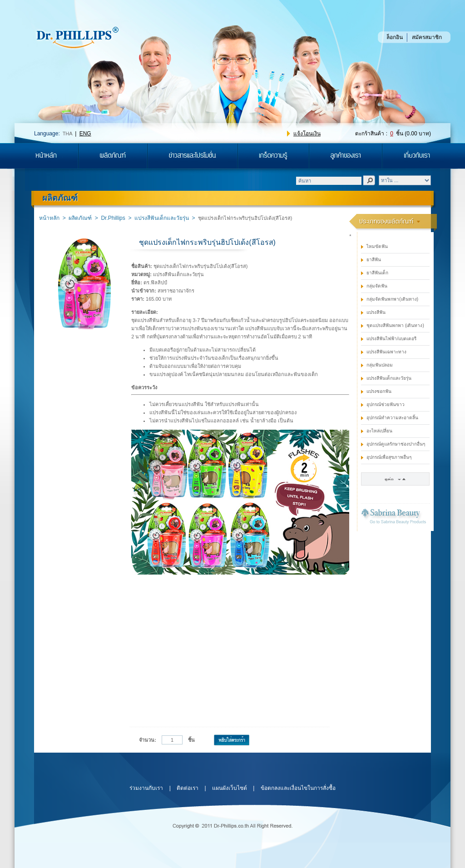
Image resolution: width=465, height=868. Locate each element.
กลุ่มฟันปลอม (380, 365)
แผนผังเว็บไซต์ (230, 788)
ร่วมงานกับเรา (146, 788)
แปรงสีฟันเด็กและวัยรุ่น (162, 218)
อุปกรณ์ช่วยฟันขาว (386, 404)
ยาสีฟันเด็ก (377, 273)
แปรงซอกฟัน (379, 391)
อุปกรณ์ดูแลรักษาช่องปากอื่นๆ (396, 444)
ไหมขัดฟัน (377, 246)
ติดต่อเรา (188, 788)
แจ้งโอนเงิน (307, 134)
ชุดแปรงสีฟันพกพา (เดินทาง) (395, 325)
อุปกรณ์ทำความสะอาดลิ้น (392, 418)
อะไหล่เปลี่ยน (379, 431)
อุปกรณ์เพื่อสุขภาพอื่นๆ (389, 457)
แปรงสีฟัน (376, 312)
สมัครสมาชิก (427, 37)
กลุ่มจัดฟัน (377, 286)
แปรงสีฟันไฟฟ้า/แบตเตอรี (391, 339)
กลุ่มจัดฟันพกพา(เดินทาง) (392, 299)
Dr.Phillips (113, 218)
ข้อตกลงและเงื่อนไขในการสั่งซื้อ (298, 788)
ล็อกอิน (395, 37)
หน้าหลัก (49, 218)
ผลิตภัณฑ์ (80, 218)
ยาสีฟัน (374, 260)
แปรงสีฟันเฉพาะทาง (386, 352)
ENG (85, 134)
